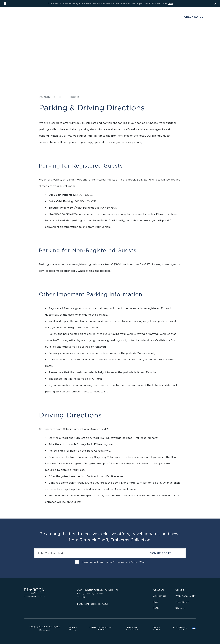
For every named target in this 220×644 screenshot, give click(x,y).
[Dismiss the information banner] (215, 4)
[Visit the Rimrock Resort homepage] (110, 19)
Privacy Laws (119, 562)
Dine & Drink (82, 34)
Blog (156, 602)
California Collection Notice (101, 628)
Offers (152, 34)
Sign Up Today (160, 553)
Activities (136, 34)
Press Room (182, 602)
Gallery (39, 17)
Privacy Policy (73, 628)
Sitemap (180, 608)
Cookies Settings (182, 628)
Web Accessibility (185, 596)
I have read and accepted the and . (114, 562)
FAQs (156, 608)
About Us (158, 590)
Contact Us (159, 596)
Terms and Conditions (132, 628)
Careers (180, 590)
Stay (66, 34)
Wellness (102, 34)
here (170, 3)
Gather (119, 34)
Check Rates (194, 17)
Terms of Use (137, 562)
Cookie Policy (157, 628)
